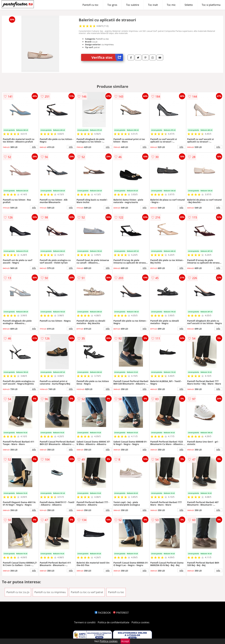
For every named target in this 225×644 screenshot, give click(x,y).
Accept (125, 641)
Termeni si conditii (85, 622)
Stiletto (189, 5)
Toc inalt (153, 5)
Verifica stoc (107, 57)
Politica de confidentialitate (114, 622)
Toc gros (112, 5)
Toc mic (171, 5)
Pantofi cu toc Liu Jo (18, 592)
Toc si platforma (211, 5)
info (34, 147)
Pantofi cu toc (91, 5)
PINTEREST (121, 613)
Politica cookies (140, 622)
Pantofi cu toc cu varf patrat (87, 592)
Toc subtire (133, 5)
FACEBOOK (103, 613)
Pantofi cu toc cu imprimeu (50, 592)
